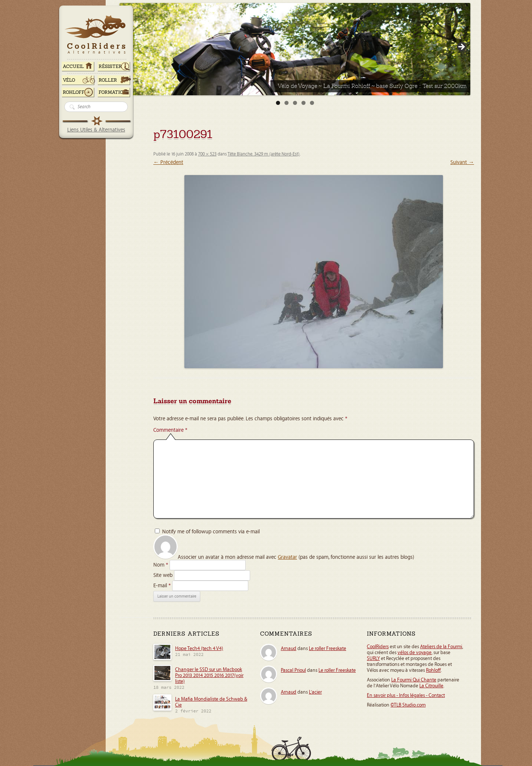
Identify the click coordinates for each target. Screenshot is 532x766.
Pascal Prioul (293, 670)
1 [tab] (278, 103)
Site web (163, 575)
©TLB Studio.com (408, 705)
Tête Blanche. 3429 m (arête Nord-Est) (264, 154)
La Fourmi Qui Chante (414, 680)
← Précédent (168, 162)
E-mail (162, 586)
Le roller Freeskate (328, 649)
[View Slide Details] (295, 49)
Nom (161, 565)
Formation (113, 92)
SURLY (373, 659)
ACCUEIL (73, 66)
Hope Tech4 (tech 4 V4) (199, 649)
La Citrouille (431, 686)
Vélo (69, 80)
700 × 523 (207, 154)
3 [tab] (295, 103)
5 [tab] (312, 103)
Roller (108, 80)
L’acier (315, 692)
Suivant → (462, 162)
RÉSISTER (110, 66)
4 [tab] (303, 103)
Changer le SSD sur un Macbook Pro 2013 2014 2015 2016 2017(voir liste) (209, 676)
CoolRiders (378, 647)
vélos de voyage (415, 653)
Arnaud (289, 649)
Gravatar (287, 557)
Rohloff (74, 92)
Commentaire (170, 430)
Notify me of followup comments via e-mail (211, 532)
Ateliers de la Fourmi (441, 647)
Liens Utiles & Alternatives (96, 130)
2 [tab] (287, 103)
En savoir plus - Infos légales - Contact (406, 695)
